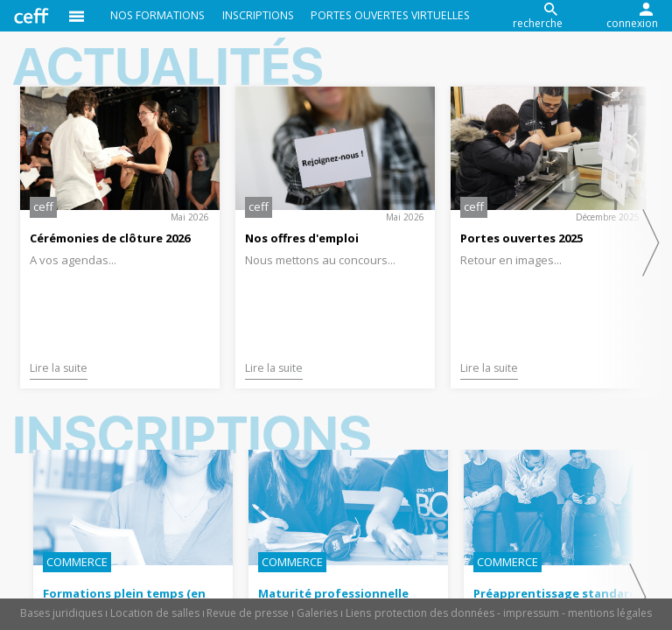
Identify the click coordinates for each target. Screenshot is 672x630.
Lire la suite (59, 368)
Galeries (317, 613)
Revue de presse (248, 613)
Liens (358, 613)
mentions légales (610, 613)
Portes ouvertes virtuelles (390, 15)
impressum (531, 613)
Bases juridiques (61, 613)
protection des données (434, 613)
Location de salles (155, 613)
